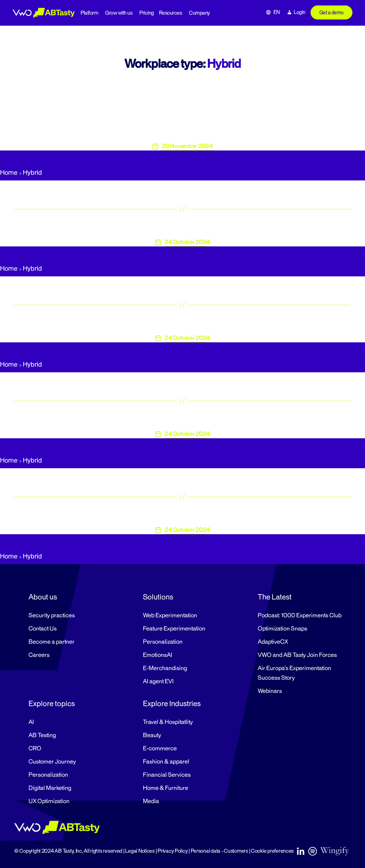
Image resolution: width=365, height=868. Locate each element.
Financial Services (167, 775)
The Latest (275, 597)
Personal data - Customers (219, 851)
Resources (171, 13)
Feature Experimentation (174, 629)
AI (31, 722)
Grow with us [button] (119, 13)
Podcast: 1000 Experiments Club (300, 616)
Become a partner (52, 642)
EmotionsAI (158, 655)
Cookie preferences (272, 851)
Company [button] (199, 13)
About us (43, 597)
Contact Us (43, 629)
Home (9, 173)
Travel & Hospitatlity (168, 722)
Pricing (147, 13)
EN (277, 12)
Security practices (52, 616)
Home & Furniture (166, 788)
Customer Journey (52, 762)
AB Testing (42, 735)
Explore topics (52, 704)
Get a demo (331, 13)
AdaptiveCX (273, 642)
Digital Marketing (50, 788)
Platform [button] (89, 13)
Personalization (163, 642)
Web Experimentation (170, 616)
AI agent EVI (158, 681)
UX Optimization (49, 801)
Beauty (152, 735)
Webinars (270, 691)
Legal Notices (140, 851)
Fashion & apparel (166, 762)
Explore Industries (172, 704)
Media (151, 801)
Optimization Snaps (282, 629)
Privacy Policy (173, 851)
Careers (39, 655)
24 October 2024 (187, 242)
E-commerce (160, 749)
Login (300, 12)
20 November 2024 (187, 146)
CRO (35, 749)
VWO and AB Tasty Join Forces (297, 655)
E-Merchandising (165, 668)
